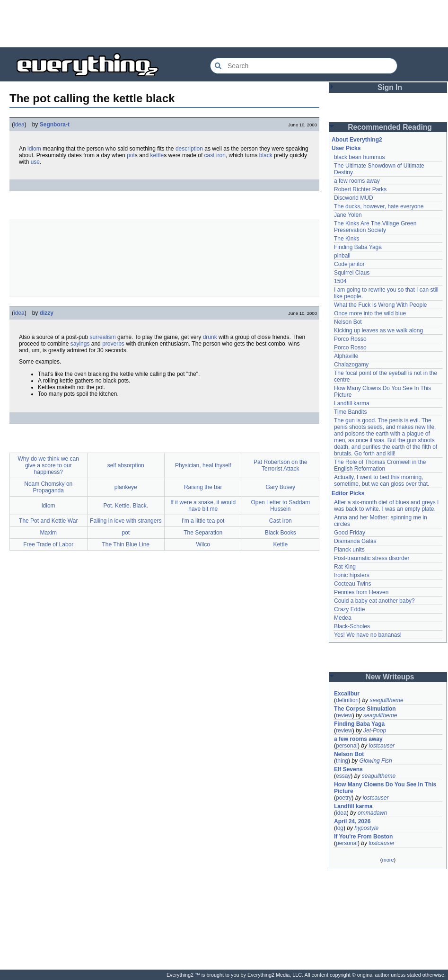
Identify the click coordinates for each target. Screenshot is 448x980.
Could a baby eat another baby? (374, 601)
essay (343, 776)
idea (19, 125)
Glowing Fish (375, 761)
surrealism (102, 337)
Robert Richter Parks (360, 189)
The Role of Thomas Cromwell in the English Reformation (380, 465)
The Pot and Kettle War (48, 521)
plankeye (126, 487)
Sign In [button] (390, 87)
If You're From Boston (363, 837)
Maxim (48, 533)
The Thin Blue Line (126, 544)
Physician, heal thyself (203, 465)
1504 (340, 281)
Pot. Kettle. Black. (126, 506)
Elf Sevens (348, 769)
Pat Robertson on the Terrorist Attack (280, 465)
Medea (343, 618)
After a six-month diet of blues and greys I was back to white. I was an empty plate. (386, 506)
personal (347, 746)
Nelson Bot (348, 322)
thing (342, 761)
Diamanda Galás (355, 541)
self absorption (126, 465)
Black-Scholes (352, 626)
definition (347, 700)
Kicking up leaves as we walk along (378, 330)
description (189, 149)
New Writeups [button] (390, 677)
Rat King (345, 567)
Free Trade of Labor (48, 544)
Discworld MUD (354, 198)
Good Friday (350, 533)
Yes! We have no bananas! (368, 635)
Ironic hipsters (352, 575)
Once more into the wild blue (370, 313)
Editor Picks (348, 493)
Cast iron (281, 521)
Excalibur (347, 694)
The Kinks (347, 239)
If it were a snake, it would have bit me (203, 506)
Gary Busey (280, 487)
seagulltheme (386, 700)
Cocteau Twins (353, 584)
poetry (344, 798)
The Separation (203, 533)
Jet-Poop (375, 731)
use (35, 162)
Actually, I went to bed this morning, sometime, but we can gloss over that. (382, 481)
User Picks (346, 148)
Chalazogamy (351, 365)
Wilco (203, 544)
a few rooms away (357, 181)
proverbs (113, 344)
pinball (342, 256)
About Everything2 (357, 140)
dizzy (47, 313)
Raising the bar (203, 487)
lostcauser (382, 746)
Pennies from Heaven (361, 592)
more (388, 860)
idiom (34, 149)
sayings (80, 344)
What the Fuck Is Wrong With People (381, 305)
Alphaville (346, 356)
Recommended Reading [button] (390, 127)
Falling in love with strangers (126, 521)
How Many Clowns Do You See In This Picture (385, 788)
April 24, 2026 (352, 821)
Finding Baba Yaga (358, 247)
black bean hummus (359, 157)
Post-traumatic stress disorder (372, 558)
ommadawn (372, 813)
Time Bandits (351, 412)
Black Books (281, 533)
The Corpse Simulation (365, 709)
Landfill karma (352, 403)
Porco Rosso (350, 339)
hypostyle (366, 828)
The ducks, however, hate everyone (379, 206)
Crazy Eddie (349, 609)
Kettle (280, 544)
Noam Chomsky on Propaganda (48, 487)
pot (131, 155)
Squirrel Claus (352, 273)
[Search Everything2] (304, 66)
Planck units (349, 550)
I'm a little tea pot (203, 521)
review (344, 715)
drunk (210, 337)
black (266, 155)
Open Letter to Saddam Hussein (280, 506)
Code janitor (349, 264)
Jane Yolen (348, 215)
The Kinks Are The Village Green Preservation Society (375, 227)
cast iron (215, 155)
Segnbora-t (55, 125)
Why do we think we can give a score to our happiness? (48, 465)
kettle (157, 155)
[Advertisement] (224, 24)
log (340, 828)
